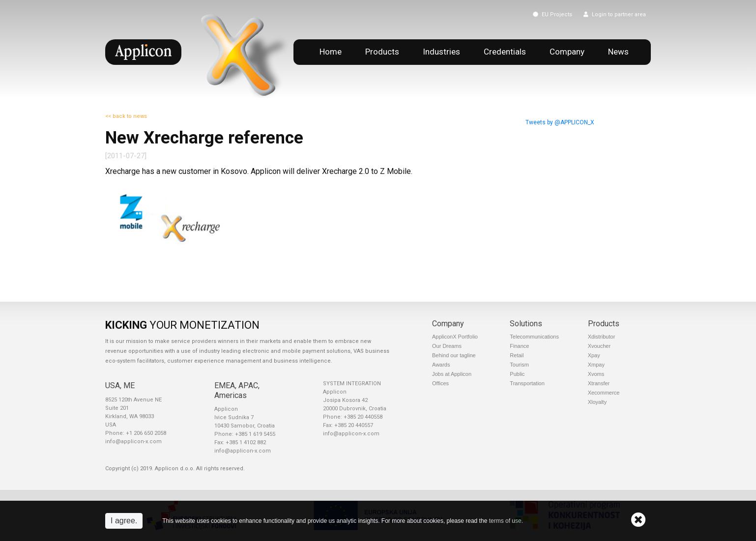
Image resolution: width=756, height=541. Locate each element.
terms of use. (506, 521)
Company (567, 52)
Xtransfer (599, 383)
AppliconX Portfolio (455, 337)
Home (331, 52)
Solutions (526, 324)
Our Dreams (447, 346)
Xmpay (596, 365)
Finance (519, 346)
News (618, 52)
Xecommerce (604, 393)
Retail (517, 355)
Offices (440, 383)
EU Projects (552, 14)
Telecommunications (534, 337)
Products (382, 52)
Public (517, 374)
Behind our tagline (454, 355)
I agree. (124, 521)
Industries (441, 52)
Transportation (527, 383)
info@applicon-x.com (133, 441)
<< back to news (126, 116)
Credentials (505, 52)
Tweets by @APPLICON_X (560, 122)
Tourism (519, 365)
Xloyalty (597, 402)
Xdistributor (602, 337)
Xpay (594, 355)
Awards (441, 365)
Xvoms (596, 374)
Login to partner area (615, 14)
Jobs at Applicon (452, 374)
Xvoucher (599, 346)
